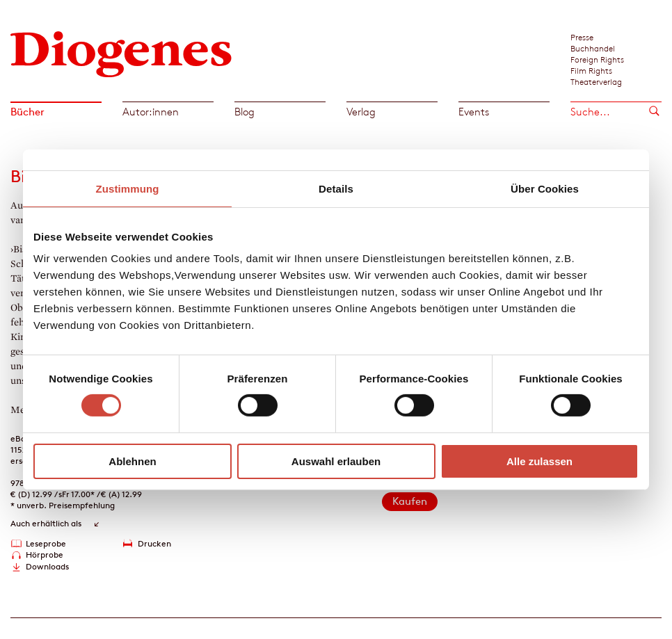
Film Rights (591, 70)
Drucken (154, 543)
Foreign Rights (597, 59)
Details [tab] (336, 188)
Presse (582, 37)
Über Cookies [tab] (545, 188)
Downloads (47, 566)
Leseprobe (46, 543)
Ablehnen (132, 461)
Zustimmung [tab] (128, 188)
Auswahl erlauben (336, 461)
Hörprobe (45, 555)
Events (474, 112)
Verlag (361, 112)
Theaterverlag (596, 81)
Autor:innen (151, 112)
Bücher (27, 112)
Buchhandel (593, 48)
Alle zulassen (539, 461)
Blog (245, 112)
